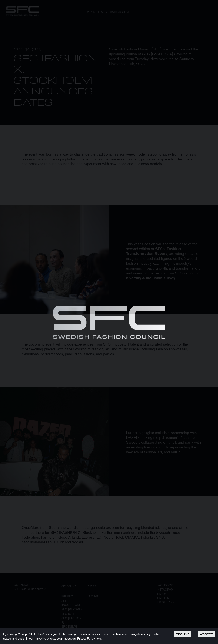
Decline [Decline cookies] (183, 634)
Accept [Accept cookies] (206, 634)
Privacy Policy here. (89, 639)
